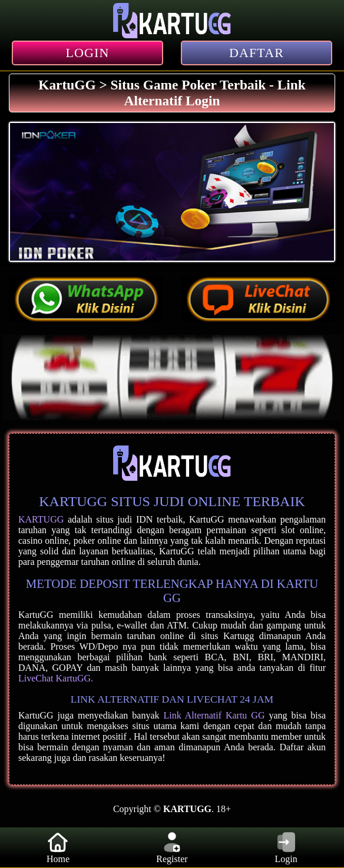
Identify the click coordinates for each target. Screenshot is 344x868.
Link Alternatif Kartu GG (214, 715)
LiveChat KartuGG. (56, 678)
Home (58, 847)
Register (172, 847)
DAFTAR (257, 53)
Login (286, 847)
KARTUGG (41, 519)
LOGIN (88, 53)
